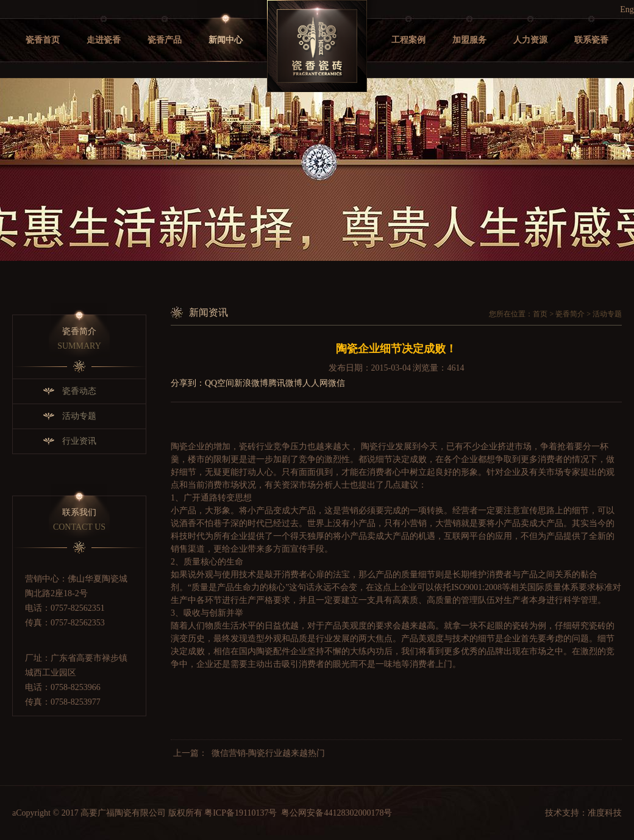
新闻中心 (226, 40)
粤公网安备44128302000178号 (337, 813)
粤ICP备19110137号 (240, 813)
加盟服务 (469, 40)
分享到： (188, 383)
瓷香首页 (43, 40)
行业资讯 (79, 441)
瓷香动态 (79, 391)
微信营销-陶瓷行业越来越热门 (269, 753)
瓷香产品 (165, 40)
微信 (337, 383)
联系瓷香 (591, 40)
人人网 (315, 383)
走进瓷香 (104, 40)
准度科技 (605, 813)
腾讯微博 (285, 383)
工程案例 (408, 40)
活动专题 (79, 416)
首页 (540, 314)
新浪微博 (251, 383)
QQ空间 (219, 383)
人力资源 (530, 40)
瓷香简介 (570, 314)
